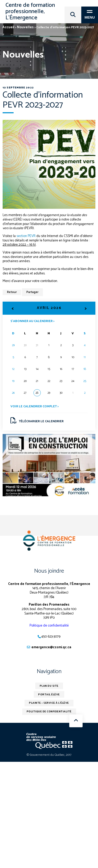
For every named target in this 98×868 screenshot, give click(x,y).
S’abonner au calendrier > (32, 321)
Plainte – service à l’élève (49, 703)
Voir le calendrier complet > (34, 406)
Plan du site (49, 686)
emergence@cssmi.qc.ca (51, 647)
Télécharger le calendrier (37, 421)
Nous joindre (49, 571)
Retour (12, 292)
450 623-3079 (51, 637)
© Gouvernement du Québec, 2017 (49, 755)
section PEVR (26, 236)
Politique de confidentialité (49, 626)
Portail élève (49, 695)
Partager (32, 292)
